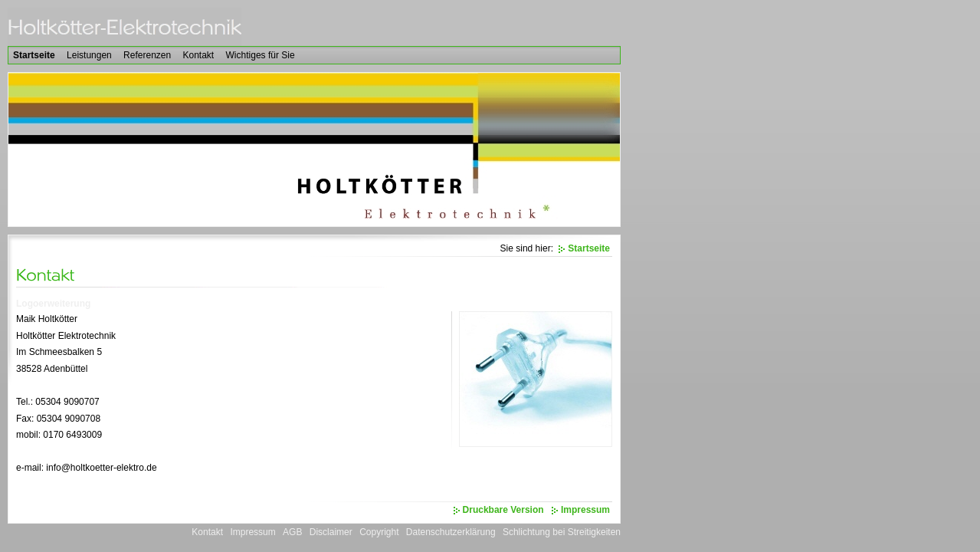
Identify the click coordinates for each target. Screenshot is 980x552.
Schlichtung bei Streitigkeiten (562, 532)
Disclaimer (331, 532)
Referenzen (147, 55)
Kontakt (199, 55)
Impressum (585, 510)
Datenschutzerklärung (451, 532)
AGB (292, 532)
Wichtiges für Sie (261, 55)
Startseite (34, 55)
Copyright (379, 532)
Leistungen (89, 55)
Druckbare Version (503, 510)
